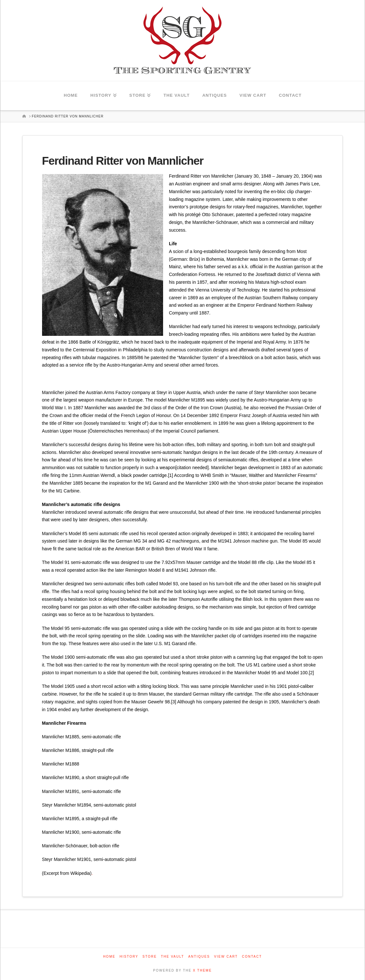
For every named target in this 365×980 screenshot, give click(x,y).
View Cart (226, 957)
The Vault (172, 957)
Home (109, 957)
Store (149, 957)
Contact (252, 957)
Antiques (199, 957)
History (129, 957)
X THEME (202, 970)
